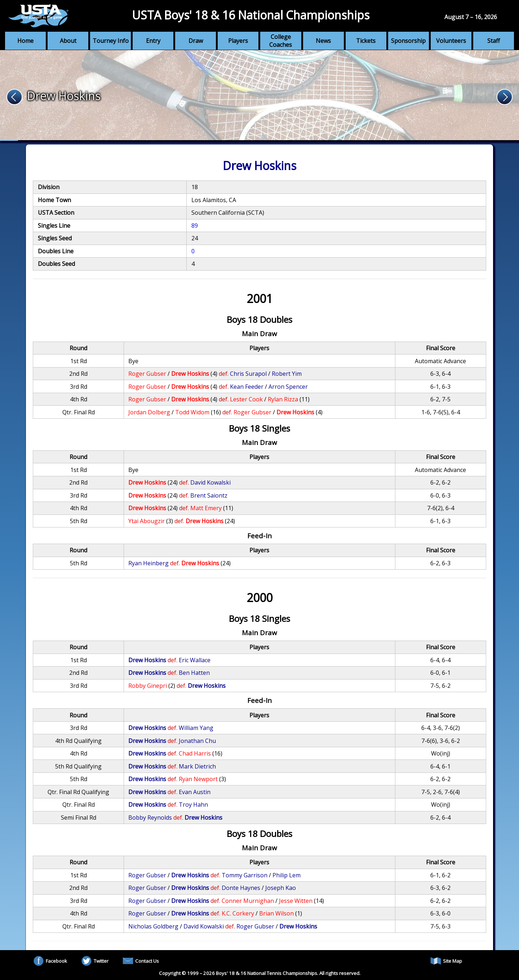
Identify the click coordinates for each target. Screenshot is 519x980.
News (323, 41)
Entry (153, 41)
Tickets (366, 41)
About (68, 41)
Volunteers (451, 41)
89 (195, 226)
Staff (494, 41)
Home (25, 41)
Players (238, 41)
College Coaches (281, 41)
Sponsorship (408, 41)
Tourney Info (111, 41)
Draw (196, 41)
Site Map (446, 961)
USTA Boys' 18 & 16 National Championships (251, 15)
